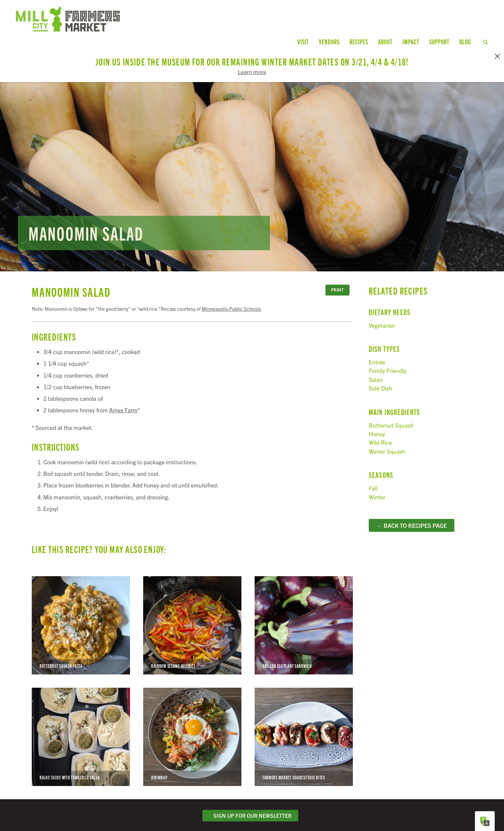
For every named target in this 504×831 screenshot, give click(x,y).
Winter (377, 488)
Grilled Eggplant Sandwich (304, 617)
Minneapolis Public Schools (231, 300)
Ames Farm (123, 401)
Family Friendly (388, 362)
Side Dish (380, 379)
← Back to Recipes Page (412, 517)
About (385, 42)
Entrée (377, 353)
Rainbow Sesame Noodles (192, 617)
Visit (303, 42)
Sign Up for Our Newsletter (250, 807)
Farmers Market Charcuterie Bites (304, 728)
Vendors (329, 42)
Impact (411, 42)
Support (439, 42)
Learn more (252, 72)
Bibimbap (192, 728)
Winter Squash (387, 443)
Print (337, 281)
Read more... (252, 168)
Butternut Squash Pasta (81, 617)
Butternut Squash (391, 416)
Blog (465, 42)
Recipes (359, 42)
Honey (377, 425)
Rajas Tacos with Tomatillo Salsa (81, 728)
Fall (373, 479)
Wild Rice (380, 434)
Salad (376, 371)
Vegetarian (382, 317)
